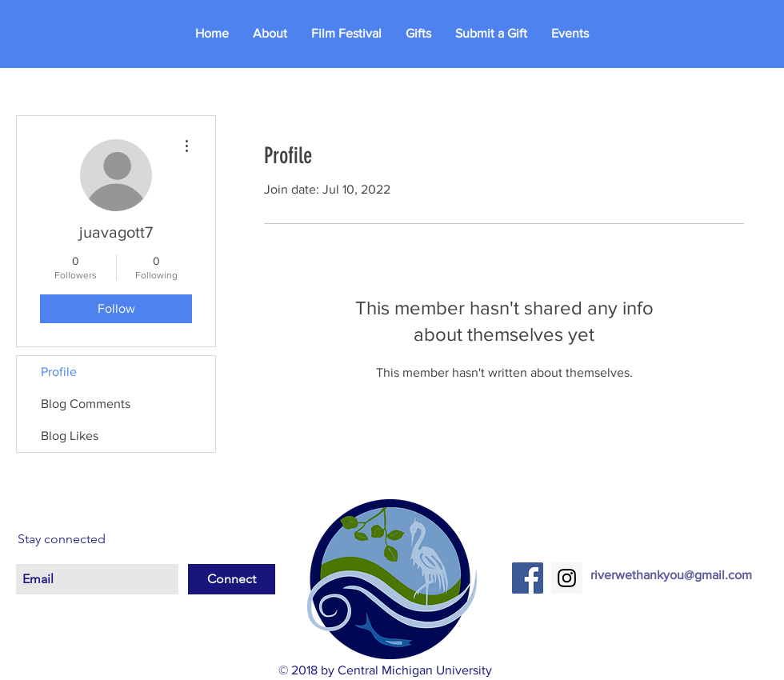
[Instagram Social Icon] (567, 578)
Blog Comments (86, 404)
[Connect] (232, 579)
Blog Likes (70, 436)
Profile (59, 372)
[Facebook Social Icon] (528, 578)
